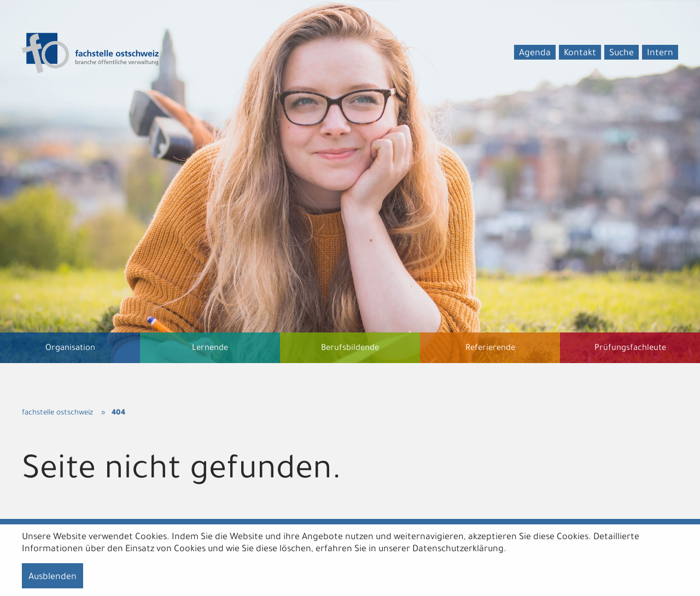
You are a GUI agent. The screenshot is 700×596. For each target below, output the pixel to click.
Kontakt (580, 54)
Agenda (535, 54)
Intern (660, 54)
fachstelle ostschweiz (57, 413)
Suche (622, 54)
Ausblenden (52, 577)
